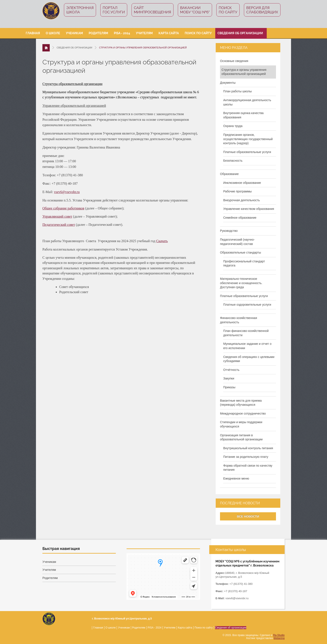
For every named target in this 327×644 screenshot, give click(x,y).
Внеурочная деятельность (242, 200)
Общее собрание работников (63, 208)
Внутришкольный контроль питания (248, 448)
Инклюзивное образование (242, 183)
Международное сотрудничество (243, 413)
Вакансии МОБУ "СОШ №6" (195, 10)
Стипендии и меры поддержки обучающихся (241, 424)
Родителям (98, 33)
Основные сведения (234, 61)
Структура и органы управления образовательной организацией (244, 72)
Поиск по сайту (228, 10)
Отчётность (231, 370)
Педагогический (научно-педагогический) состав (237, 242)
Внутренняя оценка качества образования (243, 115)
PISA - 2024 (122, 33)
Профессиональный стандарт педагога (244, 263)
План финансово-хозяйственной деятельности (246, 333)
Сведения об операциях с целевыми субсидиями (249, 359)
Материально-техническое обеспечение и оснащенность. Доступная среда (241, 283)
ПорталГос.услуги (114, 10)
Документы (228, 83)
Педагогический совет (59, 225)
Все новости (248, 516)
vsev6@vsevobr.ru (67, 192)
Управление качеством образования (249, 209)
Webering (279, 638)
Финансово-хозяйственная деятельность (239, 320)
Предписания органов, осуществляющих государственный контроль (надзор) (248, 139)
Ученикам (74, 33)
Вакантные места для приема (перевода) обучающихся (241, 403)
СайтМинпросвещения (153, 10)
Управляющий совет (57, 216)
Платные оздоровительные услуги (247, 305)
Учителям (144, 33)
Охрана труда (233, 126)
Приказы (229, 387)
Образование (229, 174)
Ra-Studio (279, 635)
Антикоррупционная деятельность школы (247, 102)
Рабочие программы (237, 191)
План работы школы (237, 91)
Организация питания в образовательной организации (241, 437)
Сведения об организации (240, 33)
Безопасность (233, 161)
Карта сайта (169, 33)
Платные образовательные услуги (247, 152)
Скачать (162, 241)
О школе (53, 33)
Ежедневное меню (236, 478)
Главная (33, 33)
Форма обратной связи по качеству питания (248, 468)
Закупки (229, 378)
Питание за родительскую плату (246, 457)
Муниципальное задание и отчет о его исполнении (247, 346)
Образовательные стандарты (240, 252)
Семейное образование (240, 218)
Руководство (229, 231)
